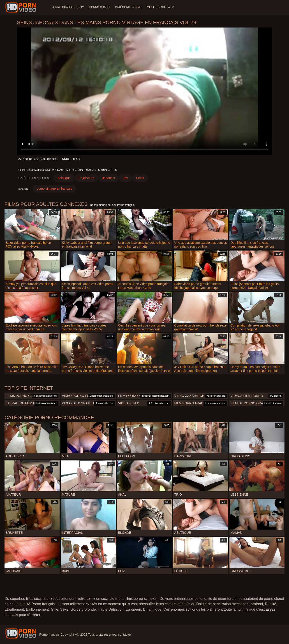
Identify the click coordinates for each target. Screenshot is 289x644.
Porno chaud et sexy (68, 7)
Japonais (109, 178)
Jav (125, 178)
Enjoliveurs (86, 178)
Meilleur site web (161, 7)
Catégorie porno (128, 7)
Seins (140, 178)
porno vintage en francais (54, 189)
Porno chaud (99, 7)
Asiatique (64, 178)
